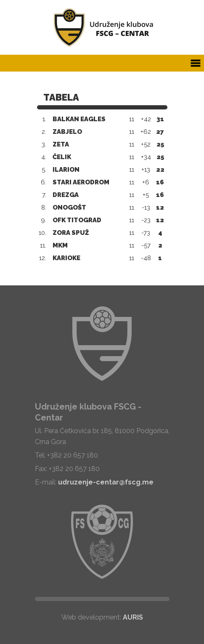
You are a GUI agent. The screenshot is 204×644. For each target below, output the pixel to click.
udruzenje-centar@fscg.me (106, 482)
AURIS (133, 617)
